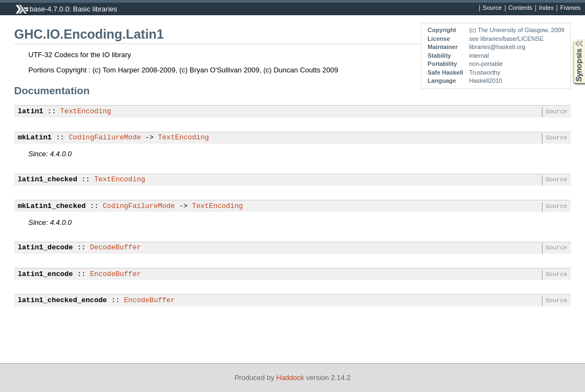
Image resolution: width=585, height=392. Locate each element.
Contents (520, 8)
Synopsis (570, 39)
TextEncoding (86, 112)
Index (546, 8)
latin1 (31, 112)
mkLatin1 (35, 138)
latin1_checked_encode (63, 301)
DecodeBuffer (115, 248)
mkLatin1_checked (52, 206)
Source (492, 8)
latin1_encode (45, 274)
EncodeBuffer (115, 274)
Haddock (290, 378)
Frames (570, 8)
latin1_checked (48, 180)
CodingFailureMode (105, 138)
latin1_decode (45, 248)
